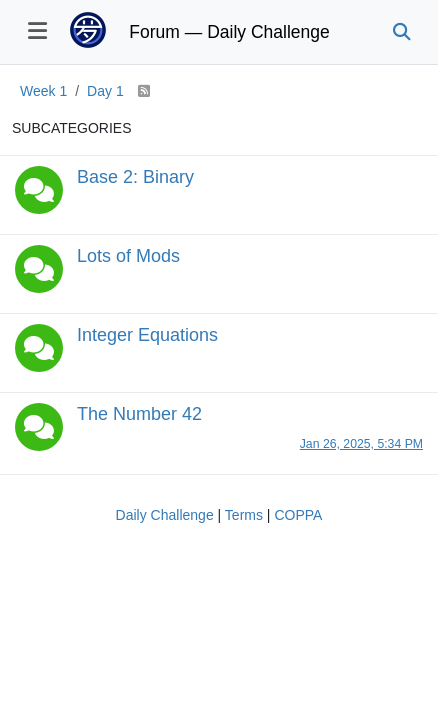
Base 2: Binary (135, 177)
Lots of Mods (128, 256)
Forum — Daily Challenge (229, 32)
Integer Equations (147, 335)
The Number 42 (139, 414)
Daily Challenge (165, 515)
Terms (244, 515)
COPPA (298, 515)
